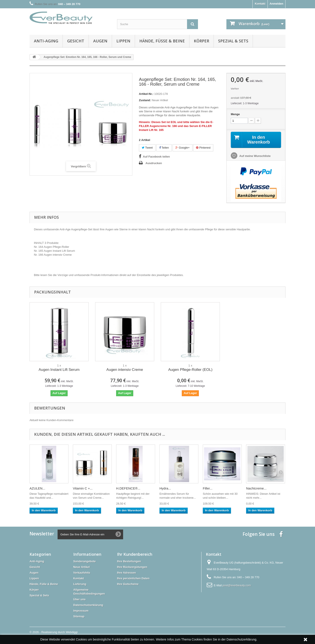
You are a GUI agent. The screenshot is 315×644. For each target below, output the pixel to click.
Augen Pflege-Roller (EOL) (190, 370)
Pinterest (203, 148)
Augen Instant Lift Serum (59, 370)
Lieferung (80, 584)
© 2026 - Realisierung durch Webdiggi (54, 632)
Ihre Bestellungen (129, 561)
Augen (100, 41)
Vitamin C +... (83, 488)
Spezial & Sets (233, 41)
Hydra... (165, 488)
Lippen (123, 41)
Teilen (164, 148)
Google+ (183, 148)
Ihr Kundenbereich (135, 554)
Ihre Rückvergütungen (132, 567)
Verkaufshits (82, 573)
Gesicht (76, 41)
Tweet (147, 148)
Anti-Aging (46, 41)
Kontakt (260, 4)
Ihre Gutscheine (128, 584)
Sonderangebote (85, 561)
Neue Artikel (81, 567)
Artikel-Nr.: (146, 94)
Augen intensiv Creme (125, 370)
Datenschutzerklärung (88, 605)
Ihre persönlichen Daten (133, 578)
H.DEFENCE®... (128, 488)
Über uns (79, 599)
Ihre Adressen (126, 573)
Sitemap (79, 616)
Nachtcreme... (256, 488)
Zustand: (145, 100)
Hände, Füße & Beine (162, 41)
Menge (235, 114)
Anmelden (276, 4)
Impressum (81, 611)
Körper (201, 41)
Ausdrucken (154, 163)
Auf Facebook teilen (156, 157)
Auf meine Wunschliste (255, 156)
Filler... (208, 488)
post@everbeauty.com (237, 585)
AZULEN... (37, 488)
